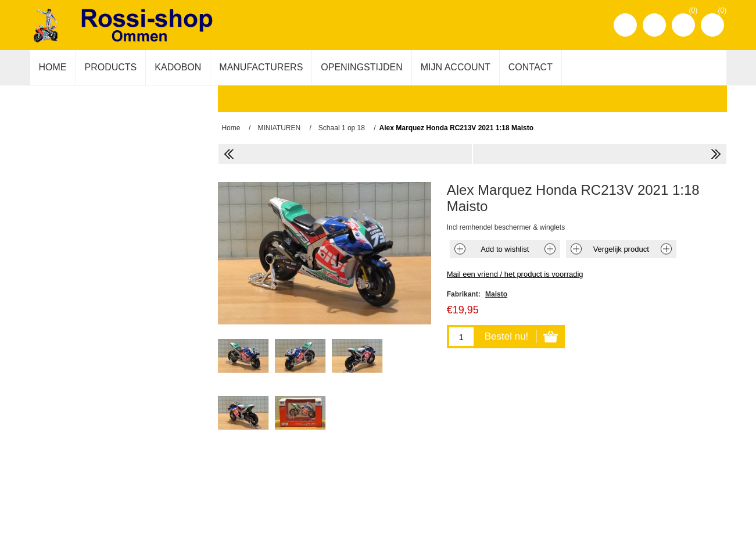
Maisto (496, 294)
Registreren (625, 25)
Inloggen (654, 25)
